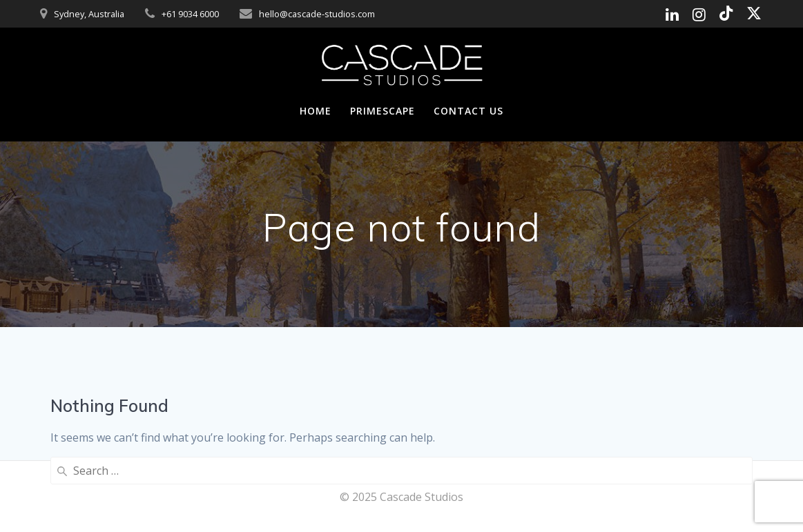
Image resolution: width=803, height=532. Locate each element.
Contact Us (468, 111)
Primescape (383, 111)
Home (316, 111)
